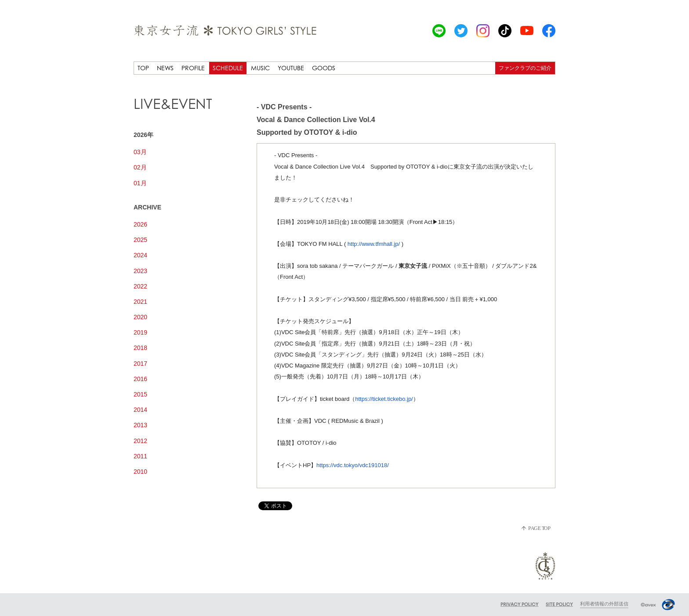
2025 (140, 240)
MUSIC (260, 68)
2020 (140, 317)
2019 (140, 332)
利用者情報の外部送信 (604, 604)
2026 (140, 224)
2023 (140, 271)
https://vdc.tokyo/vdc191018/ (353, 465)
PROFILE (193, 68)
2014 (140, 410)
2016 (140, 379)
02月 (140, 167)
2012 (140, 441)
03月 (140, 152)
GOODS (324, 68)
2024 (140, 255)
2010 (140, 472)
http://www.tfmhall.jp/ (374, 244)
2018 (140, 348)
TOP (143, 68)
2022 (140, 286)
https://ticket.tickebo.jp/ (384, 399)
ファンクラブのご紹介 (525, 68)
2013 (140, 425)
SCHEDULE (228, 68)
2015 (140, 394)
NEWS (165, 68)
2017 (140, 364)
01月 (140, 183)
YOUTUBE (291, 68)
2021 (140, 302)
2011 (140, 456)
